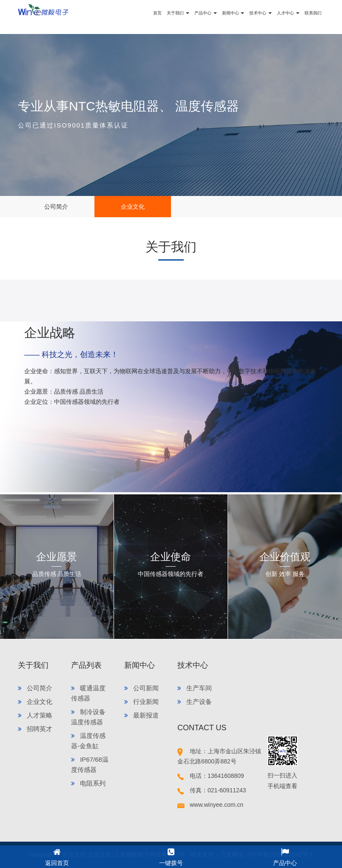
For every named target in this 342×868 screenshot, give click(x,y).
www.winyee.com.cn (210, 805)
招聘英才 (35, 729)
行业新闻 (141, 702)
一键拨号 (171, 856)
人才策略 (35, 715)
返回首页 (57, 856)
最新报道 (141, 715)
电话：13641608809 (211, 776)
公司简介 (56, 207)
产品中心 (285, 856)
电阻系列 (88, 783)
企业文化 (133, 207)
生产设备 (195, 702)
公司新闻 (141, 688)
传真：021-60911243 (212, 790)
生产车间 (195, 688)
